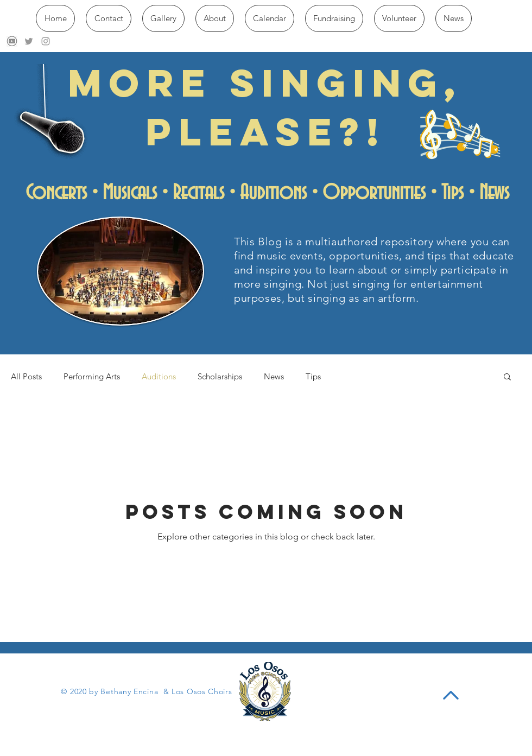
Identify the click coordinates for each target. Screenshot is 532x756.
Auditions (159, 376)
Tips (313, 376)
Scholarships (220, 376)
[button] (507, 377)
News (274, 376)
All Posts (26, 376)
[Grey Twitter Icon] (29, 41)
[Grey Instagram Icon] (46, 41)
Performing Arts (92, 376)
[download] (12, 41)
